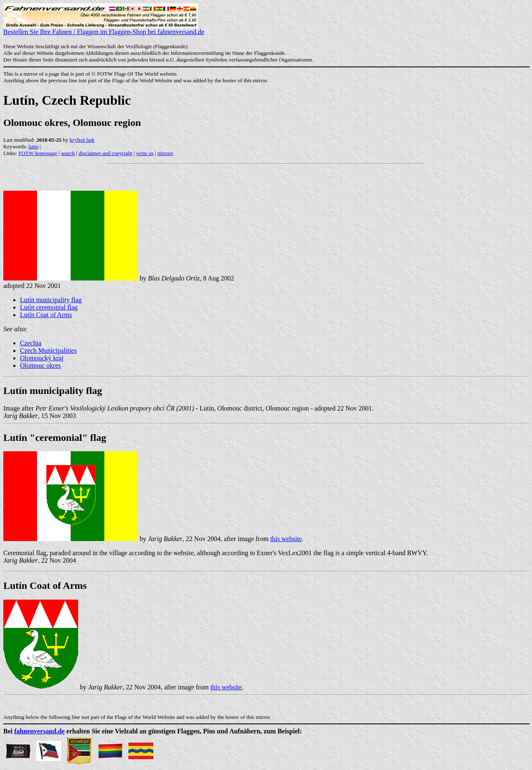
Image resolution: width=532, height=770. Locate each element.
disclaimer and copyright (105, 153)
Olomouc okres (40, 365)
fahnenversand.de (39, 731)
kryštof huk (82, 140)
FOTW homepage (38, 153)
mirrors (165, 153)
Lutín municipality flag (51, 300)
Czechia (31, 343)
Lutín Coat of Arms (46, 315)
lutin (33, 146)
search (68, 153)
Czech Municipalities (48, 351)
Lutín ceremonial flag (49, 307)
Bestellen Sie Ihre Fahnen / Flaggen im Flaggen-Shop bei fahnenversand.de (104, 29)
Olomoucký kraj (42, 358)
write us (145, 153)
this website (286, 539)
